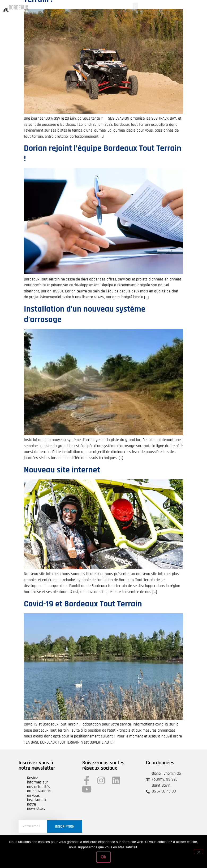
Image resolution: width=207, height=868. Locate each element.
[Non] (199, 852)
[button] (135, 7)
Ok (103, 857)
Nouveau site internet (62, 470)
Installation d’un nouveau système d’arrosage (85, 314)
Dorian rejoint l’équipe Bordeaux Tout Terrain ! (103, 153)
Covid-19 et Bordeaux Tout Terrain (83, 604)
